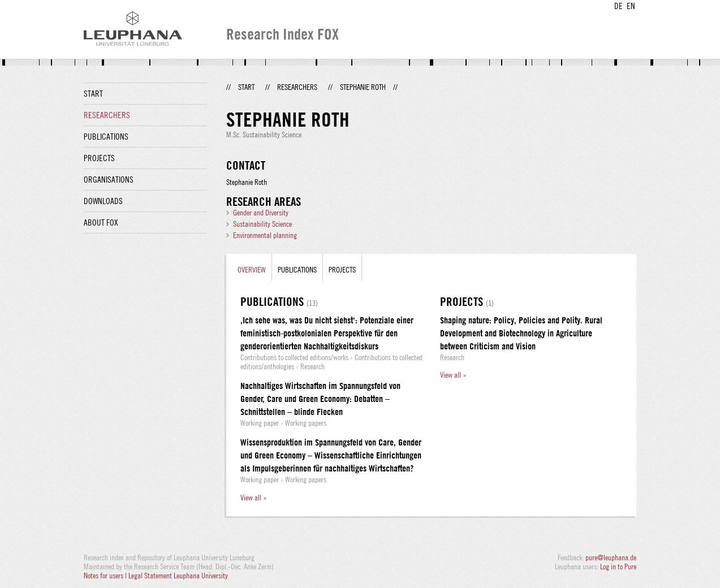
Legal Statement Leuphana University (178, 576)
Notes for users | (106, 576)
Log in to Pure (618, 567)
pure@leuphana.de (611, 557)
